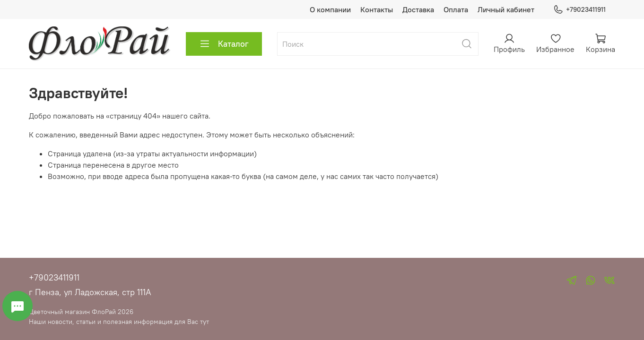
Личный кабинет (506, 9)
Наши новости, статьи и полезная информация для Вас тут (119, 322)
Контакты (377, 9)
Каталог (224, 44)
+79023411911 (579, 10)
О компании (330, 9)
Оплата (456, 9)
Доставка (418, 9)
